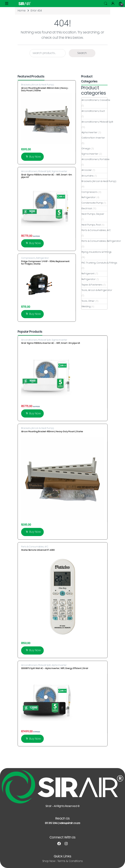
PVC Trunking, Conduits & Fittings (99, 263)
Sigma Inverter (59, 171)
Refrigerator (42, 258)
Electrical (87, 209)
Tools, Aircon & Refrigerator (97, 290)
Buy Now (35, 157)
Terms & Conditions (70, 861)
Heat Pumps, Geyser (93, 214)
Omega (86, 149)
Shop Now (49, 861)
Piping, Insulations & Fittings (97, 252)
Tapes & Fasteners (92, 285)
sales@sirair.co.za (70, 823)
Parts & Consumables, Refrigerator (101, 241)
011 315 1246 (51, 823)
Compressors (28, 258)
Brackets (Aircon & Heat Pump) (38, 85)
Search (106, 4)
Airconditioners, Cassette (96, 100)
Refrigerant (88, 274)
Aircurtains (88, 176)
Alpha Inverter (89, 132)
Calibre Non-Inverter (93, 138)
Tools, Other (88, 301)
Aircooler (87, 170)
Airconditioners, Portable (96, 159)
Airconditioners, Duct (93, 111)
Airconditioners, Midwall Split (36, 171)
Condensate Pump (92, 203)
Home (22, 11)
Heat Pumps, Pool (91, 225)
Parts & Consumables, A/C (96, 230)
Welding (86, 306)
